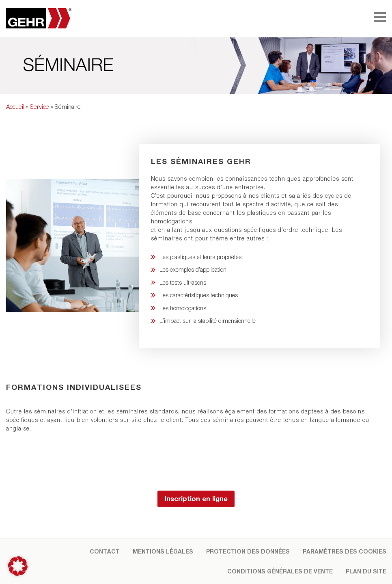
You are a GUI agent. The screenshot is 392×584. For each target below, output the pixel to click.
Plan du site (366, 571)
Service (40, 106)
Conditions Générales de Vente (280, 571)
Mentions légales (163, 551)
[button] (18, 566)
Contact (105, 551)
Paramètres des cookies (345, 551)
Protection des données (248, 551)
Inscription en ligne (196, 499)
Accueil (15, 106)
